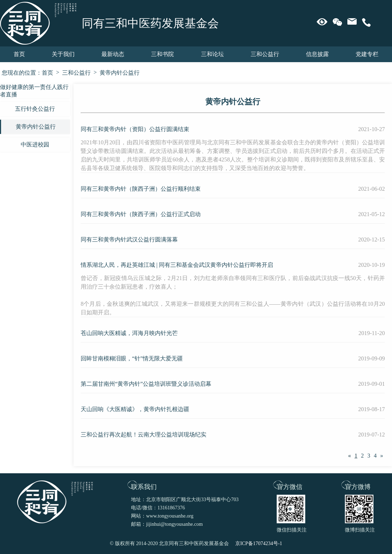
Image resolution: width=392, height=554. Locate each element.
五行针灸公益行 (35, 109)
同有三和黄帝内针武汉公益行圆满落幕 (129, 239)
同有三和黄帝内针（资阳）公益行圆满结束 (135, 129)
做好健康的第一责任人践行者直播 (34, 91)
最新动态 (113, 54)
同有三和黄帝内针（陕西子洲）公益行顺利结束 (141, 189)
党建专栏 (367, 54)
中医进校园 (35, 144)
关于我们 (63, 54)
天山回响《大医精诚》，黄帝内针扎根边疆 (135, 409)
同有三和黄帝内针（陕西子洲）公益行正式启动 (141, 214)
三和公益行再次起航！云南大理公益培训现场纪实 (144, 435)
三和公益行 (265, 54)
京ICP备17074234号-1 (259, 543)
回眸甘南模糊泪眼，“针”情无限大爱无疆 (132, 358)
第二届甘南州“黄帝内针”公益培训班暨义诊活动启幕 (146, 384)
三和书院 (162, 54)
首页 (19, 54)
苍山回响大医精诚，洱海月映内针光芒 (129, 333)
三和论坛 (212, 54)
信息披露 (317, 54)
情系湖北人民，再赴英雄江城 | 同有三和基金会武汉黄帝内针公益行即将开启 (177, 265)
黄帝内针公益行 (120, 73)
